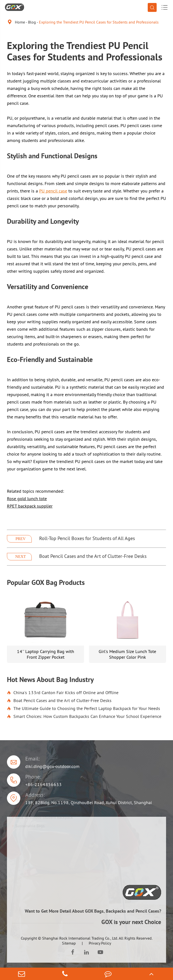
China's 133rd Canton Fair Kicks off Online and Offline (63, 693)
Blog (32, 22)
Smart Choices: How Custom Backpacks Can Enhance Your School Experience (84, 716)
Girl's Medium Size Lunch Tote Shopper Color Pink (127, 654)
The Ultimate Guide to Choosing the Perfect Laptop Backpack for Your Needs (84, 708)
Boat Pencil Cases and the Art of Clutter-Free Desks (93, 556)
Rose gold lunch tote (27, 499)
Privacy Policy (100, 943)
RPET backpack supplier (30, 506)
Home (20, 22)
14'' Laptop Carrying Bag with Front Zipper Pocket (45, 654)
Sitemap (69, 943)
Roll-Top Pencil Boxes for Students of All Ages (87, 538)
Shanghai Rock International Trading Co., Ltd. (80, 938)
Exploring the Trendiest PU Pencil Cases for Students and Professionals (99, 22)
